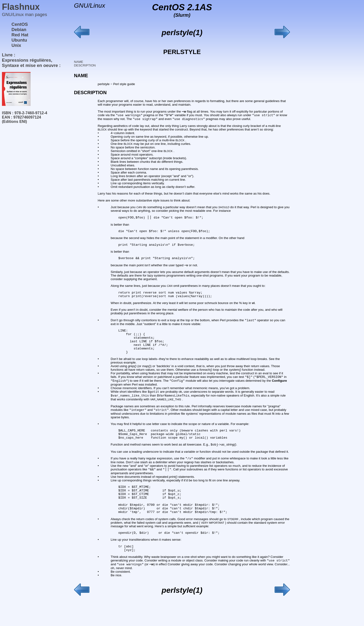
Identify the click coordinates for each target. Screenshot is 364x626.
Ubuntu (19, 40)
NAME (79, 62)
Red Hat (20, 35)
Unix (16, 45)
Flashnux (21, 7)
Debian (19, 30)
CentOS (20, 24)
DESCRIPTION (85, 65)
